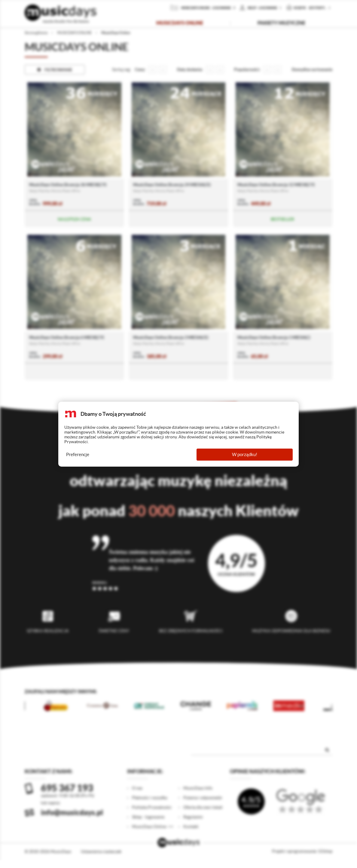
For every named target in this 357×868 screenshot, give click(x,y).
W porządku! (245, 454)
